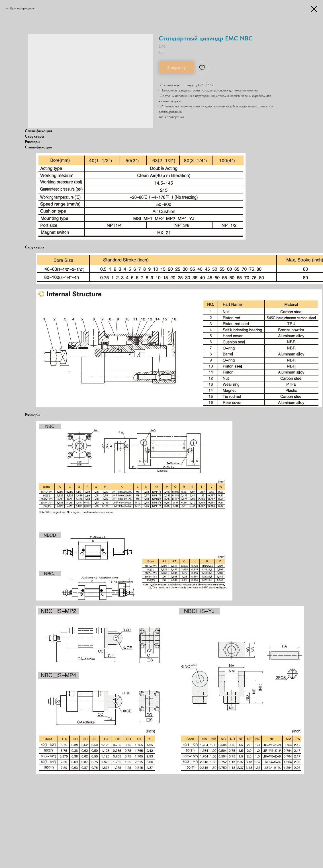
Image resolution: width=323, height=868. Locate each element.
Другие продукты (23, 8)
